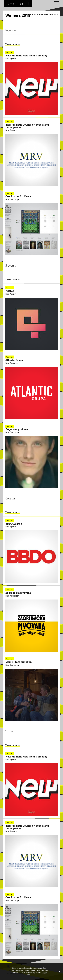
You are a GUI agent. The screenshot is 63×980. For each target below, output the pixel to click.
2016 (51, 14)
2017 (46, 14)
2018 (41, 14)
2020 (31, 14)
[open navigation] (57, 3)
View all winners (13, 44)
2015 (55, 14)
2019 (36, 14)
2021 (26, 14)
